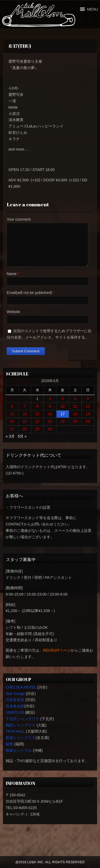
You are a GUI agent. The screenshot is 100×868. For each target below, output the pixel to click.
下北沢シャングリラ (22, 719)
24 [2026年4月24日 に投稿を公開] (63, 421)
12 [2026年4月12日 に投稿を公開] (88, 406)
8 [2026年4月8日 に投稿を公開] (37, 406)
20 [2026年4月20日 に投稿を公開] (12, 421)
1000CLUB (15, 712)
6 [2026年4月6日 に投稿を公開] (12, 406)
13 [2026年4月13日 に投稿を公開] (12, 414)
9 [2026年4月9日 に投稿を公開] (50, 406)
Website (13, 312)
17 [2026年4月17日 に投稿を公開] (63, 414)
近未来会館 (15, 706)
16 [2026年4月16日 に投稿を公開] (50, 414)
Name (12, 274)
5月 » (22, 436)
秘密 (9, 744)
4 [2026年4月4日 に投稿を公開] (75, 399)
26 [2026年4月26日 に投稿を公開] (88, 421)
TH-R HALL (15, 731)
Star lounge (15, 694)
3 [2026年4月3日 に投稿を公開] (63, 399)
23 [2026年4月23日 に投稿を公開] (50, 421)
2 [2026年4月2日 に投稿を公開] (50, 399)
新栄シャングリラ (21, 738)
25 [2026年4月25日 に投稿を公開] (75, 421)
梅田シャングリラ (21, 725)
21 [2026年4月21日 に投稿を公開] (25, 421)
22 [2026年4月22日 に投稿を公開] (37, 421)
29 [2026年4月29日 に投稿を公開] (37, 429)
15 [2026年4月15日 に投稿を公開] (37, 414)
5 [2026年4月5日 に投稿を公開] (88, 399)
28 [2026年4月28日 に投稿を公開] (25, 429)
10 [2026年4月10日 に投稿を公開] (63, 406)
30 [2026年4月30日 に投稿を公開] (50, 429)
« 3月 (10, 436)
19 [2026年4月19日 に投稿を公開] (88, 414)
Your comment (19, 219)
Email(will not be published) (29, 293)
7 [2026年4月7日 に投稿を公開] (25, 406)
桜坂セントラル (19, 750)
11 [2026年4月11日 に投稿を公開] (75, 406)
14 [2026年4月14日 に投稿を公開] (25, 414)
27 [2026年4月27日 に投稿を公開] (12, 429)
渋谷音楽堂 (15, 700)
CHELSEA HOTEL (21, 687)
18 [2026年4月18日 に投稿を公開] (75, 414)
